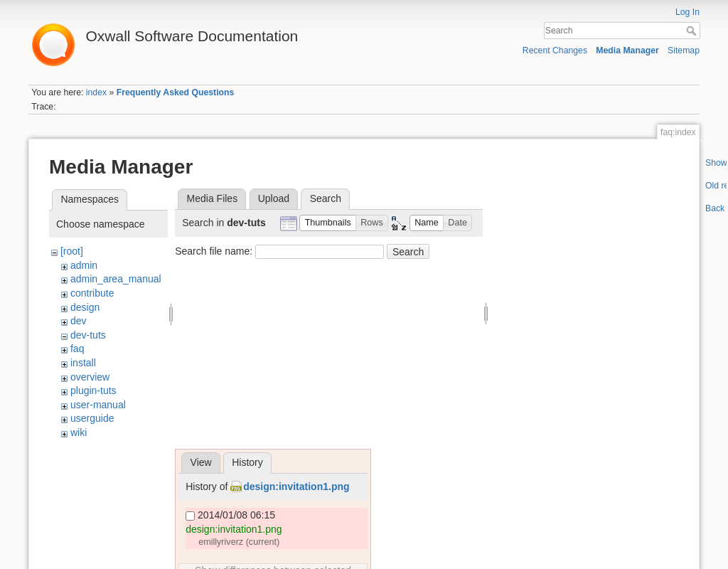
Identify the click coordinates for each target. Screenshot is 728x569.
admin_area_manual (116, 279)
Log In (687, 12)
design (85, 307)
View (201, 462)
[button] (328, 223)
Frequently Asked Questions (176, 92)
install (83, 363)
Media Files (213, 198)
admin (84, 265)
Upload (274, 198)
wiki (79, 432)
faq (77, 349)
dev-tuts (88, 335)
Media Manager (627, 50)
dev (79, 321)
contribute (92, 293)
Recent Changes (555, 50)
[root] (72, 251)
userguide (92, 418)
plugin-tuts (93, 390)
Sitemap (684, 50)
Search (693, 31)
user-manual (98, 405)
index (96, 92)
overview (90, 377)
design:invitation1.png (296, 486)
